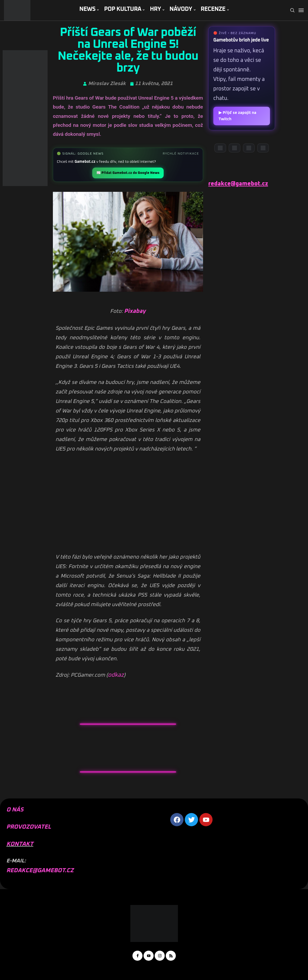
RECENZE (213, 9)
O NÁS (15, 810)
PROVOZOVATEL (29, 827)
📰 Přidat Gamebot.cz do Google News (128, 173)
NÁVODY (181, 9)
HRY (155, 9)
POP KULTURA (123, 9)
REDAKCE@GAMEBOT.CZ (40, 871)
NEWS (87, 9)
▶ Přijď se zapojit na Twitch (238, 116)
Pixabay (135, 311)
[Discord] (220, 148)
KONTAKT (20, 844)
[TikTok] (263, 148)
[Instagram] (249, 148)
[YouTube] (235, 148)
